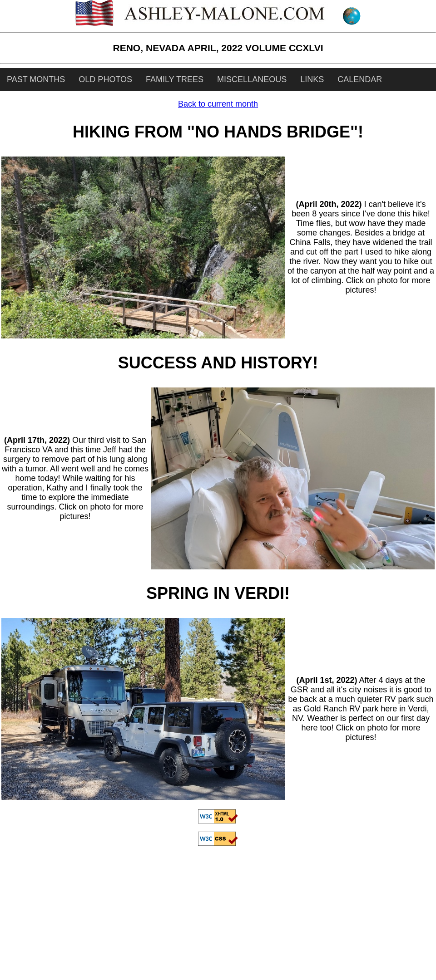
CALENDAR (360, 79)
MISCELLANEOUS (252, 79)
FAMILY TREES (175, 79)
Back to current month (218, 104)
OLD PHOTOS (105, 79)
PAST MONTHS (36, 79)
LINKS (312, 79)
